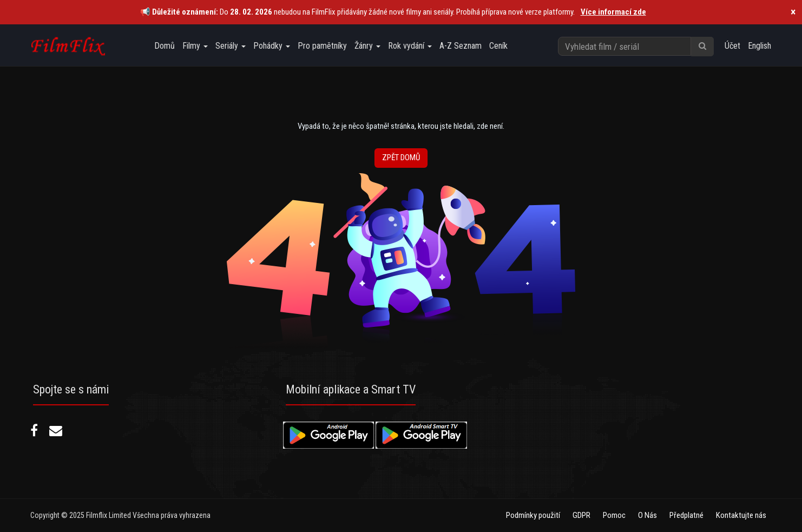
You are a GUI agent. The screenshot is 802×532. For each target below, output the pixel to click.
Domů (165, 46)
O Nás (647, 515)
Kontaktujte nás (741, 515)
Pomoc (614, 515)
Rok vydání (410, 46)
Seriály (231, 46)
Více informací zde (613, 12)
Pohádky (272, 46)
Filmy (195, 46)
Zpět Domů (401, 157)
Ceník (498, 46)
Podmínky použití (533, 515)
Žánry (367, 46)
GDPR (581, 515)
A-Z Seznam (461, 46)
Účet (732, 46)
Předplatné (686, 515)
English (760, 46)
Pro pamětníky (322, 46)
